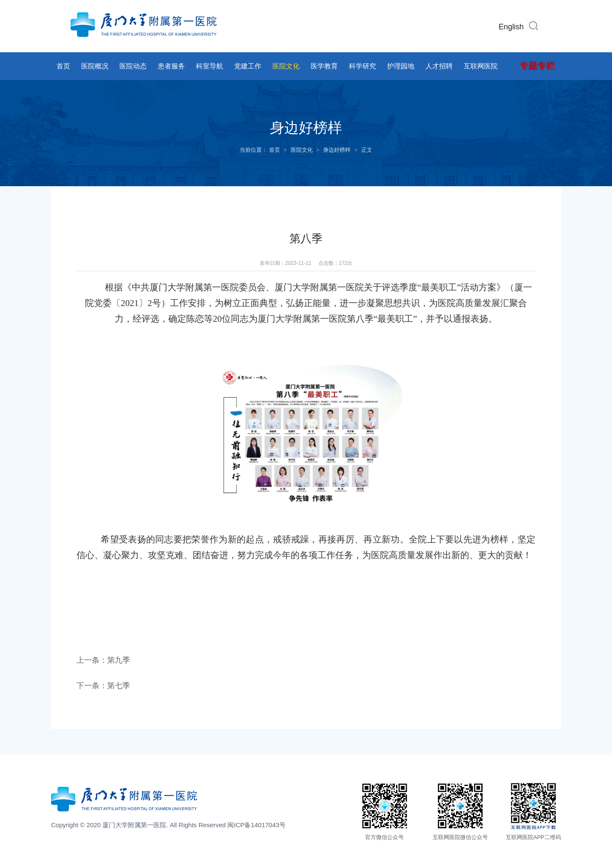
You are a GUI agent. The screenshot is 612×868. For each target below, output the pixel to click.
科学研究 (363, 66)
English (511, 27)
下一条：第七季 (103, 686)
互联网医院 (481, 66)
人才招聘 (439, 66)
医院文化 (286, 66)
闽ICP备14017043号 (256, 825)
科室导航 (210, 66)
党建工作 (248, 66)
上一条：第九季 (103, 660)
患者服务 (171, 66)
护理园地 (401, 66)
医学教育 (324, 66)
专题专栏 (537, 66)
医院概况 (95, 66)
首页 (63, 66)
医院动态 (133, 66)
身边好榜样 (337, 150)
